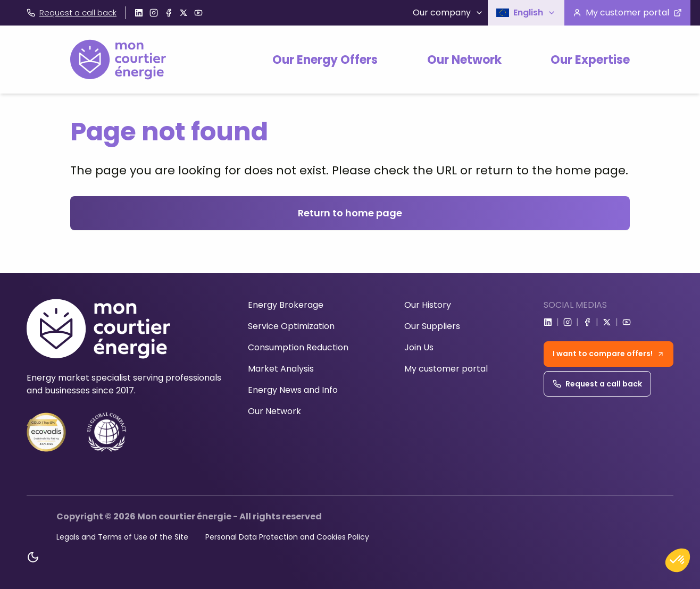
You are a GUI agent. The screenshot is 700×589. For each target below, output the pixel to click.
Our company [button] (448, 12)
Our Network (464, 60)
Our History (428, 305)
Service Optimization (291, 326)
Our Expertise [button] (590, 60)
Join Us (419, 347)
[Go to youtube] (198, 13)
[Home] (118, 60)
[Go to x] (184, 13)
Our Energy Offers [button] (325, 60)
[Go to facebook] (169, 13)
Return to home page (350, 213)
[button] (526, 13)
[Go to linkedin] (139, 13)
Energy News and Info (293, 390)
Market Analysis (281, 369)
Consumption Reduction (298, 347)
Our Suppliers (432, 326)
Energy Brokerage (286, 305)
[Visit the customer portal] (627, 13)
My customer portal (446, 369)
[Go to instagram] (154, 13)
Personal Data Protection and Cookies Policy (287, 537)
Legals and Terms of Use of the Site (122, 537)
